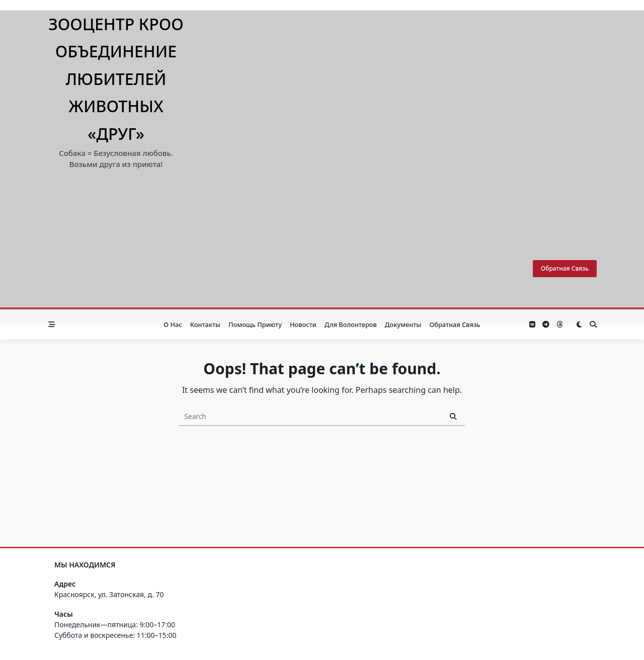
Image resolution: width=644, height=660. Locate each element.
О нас (173, 324)
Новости (303, 324)
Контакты (205, 324)
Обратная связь (565, 268)
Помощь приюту (255, 324)
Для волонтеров (351, 324)
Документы (403, 324)
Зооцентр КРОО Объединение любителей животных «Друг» (116, 79)
